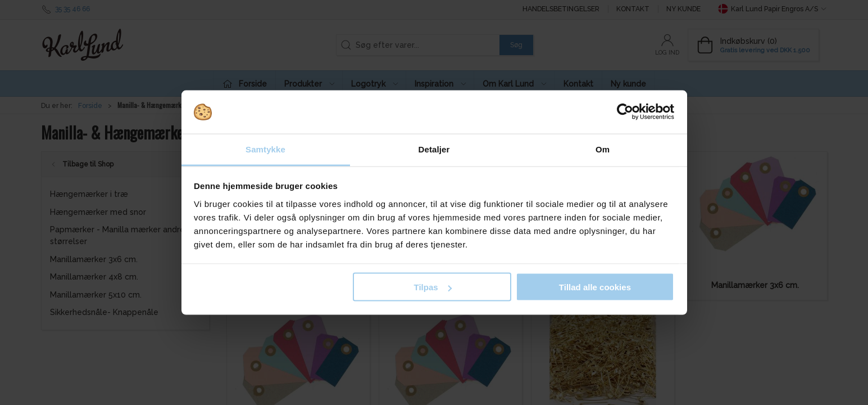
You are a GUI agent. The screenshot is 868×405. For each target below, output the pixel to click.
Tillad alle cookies (595, 287)
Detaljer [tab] (434, 149)
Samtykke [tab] (265, 149)
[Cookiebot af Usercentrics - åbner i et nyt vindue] (625, 112)
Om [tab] (603, 149)
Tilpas (433, 287)
